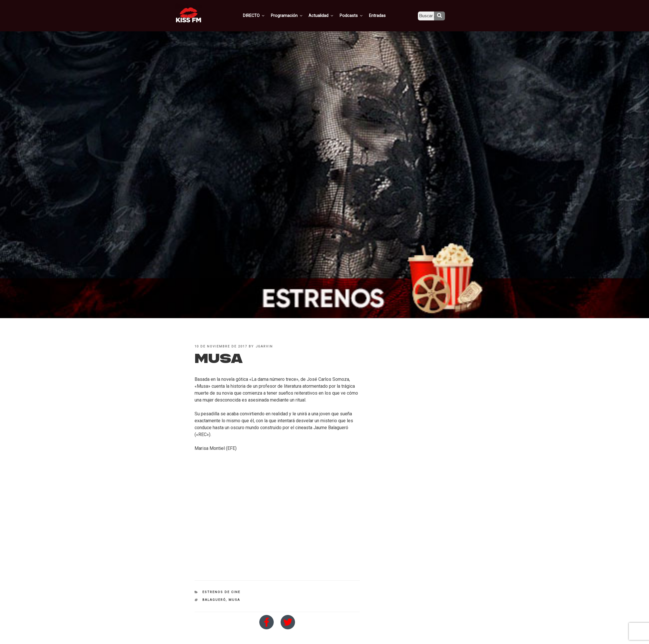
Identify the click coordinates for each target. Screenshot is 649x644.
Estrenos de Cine (221, 592)
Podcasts (357, 15)
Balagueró (214, 600)
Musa (234, 600)
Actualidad (328, 15)
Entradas (382, 15)
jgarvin (264, 346)
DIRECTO (263, 15)
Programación (295, 15)
